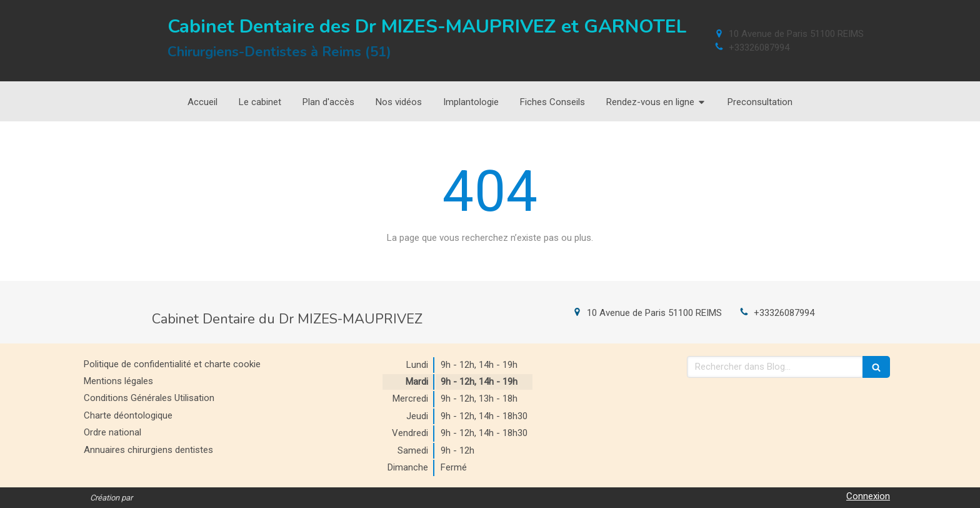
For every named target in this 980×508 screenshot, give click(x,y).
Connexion (868, 496)
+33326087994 (759, 48)
